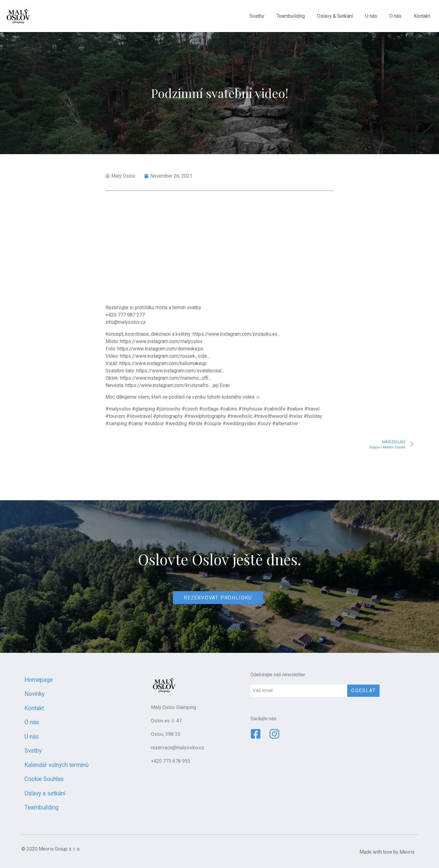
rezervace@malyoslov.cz (178, 748)
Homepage (39, 680)
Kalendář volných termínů (57, 765)
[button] (218, 598)
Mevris (407, 852)
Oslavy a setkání (45, 793)
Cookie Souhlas (44, 779)
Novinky (34, 694)
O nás (395, 16)
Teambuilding (291, 16)
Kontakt (422, 16)
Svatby (257, 16)
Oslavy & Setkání (335, 16)
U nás (371, 16)
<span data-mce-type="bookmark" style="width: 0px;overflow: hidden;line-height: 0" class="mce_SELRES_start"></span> (220, 250)
